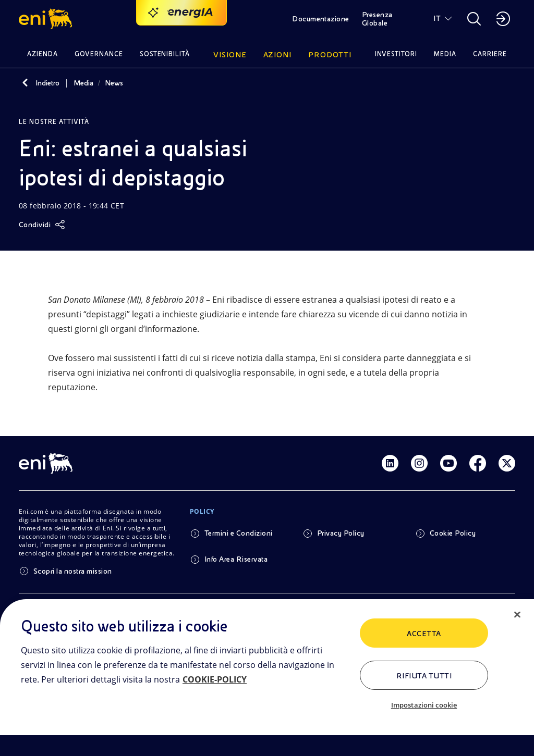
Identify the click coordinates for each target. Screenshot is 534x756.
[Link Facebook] (478, 463)
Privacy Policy (341, 533)
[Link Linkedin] (390, 463)
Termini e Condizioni (239, 533)
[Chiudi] (517, 615)
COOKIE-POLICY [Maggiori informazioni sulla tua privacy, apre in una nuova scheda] (215, 679)
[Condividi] (42, 225)
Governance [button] (99, 54)
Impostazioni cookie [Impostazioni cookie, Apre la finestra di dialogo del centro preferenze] (424, 705)
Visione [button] (230, 55)
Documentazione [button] (321, 19)
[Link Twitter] (507, 463)
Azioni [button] (278, 55)
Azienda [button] (43, 54)
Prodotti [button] (330, 55)
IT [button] (437, 18)
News (114, 83)
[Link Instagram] (419, 463)
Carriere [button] (490, 54)
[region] (267, 678)
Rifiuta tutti (424, 676)
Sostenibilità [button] (165, 54)
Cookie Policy (453, 533)
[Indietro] (25, 83)
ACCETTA (424, 634)
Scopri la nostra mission (73, 571)
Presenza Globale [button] (377, 19)
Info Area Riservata (236, 559)
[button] (47, 19)
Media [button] (445, 54)
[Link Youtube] (448, 463)
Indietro (47, 83)
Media (83, 83)
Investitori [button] (396, 54)
